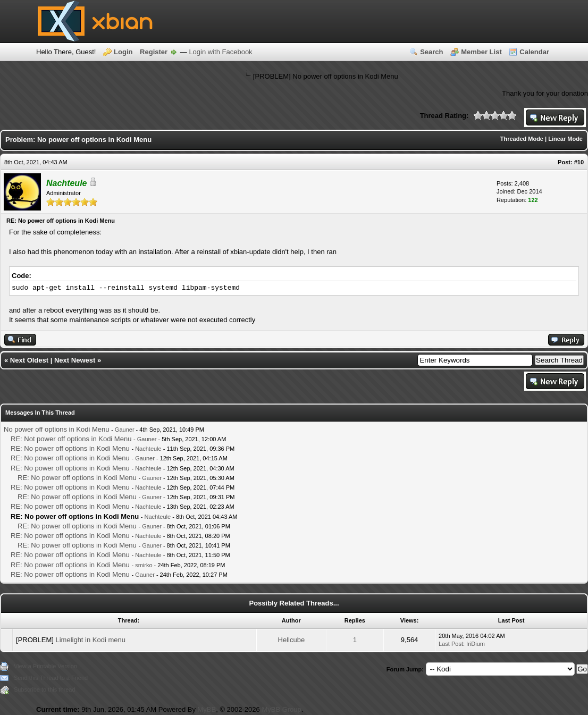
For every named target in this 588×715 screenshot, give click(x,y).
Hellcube (292, 640)
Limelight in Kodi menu (90, 640)
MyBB (207, 709)
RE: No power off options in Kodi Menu (70, 448)
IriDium (476, 644)
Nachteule (148, 449)
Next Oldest (29, 360)
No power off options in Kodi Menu (57, 429)
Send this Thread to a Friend (51, 678)
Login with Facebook (220, 52)
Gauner (125, 430)
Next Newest (75, 360)
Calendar (534, 52)
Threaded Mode (522, 139)
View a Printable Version (45, 666)
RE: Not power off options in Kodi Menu (71, 439)
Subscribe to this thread (45, 689)
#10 (579, 162)
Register (154, 52)
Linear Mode (565, 139)
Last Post (451, 644)
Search (431, 52)
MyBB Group (281, 709)
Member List (481, 52)
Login (123, 52)
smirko (144, 565)
